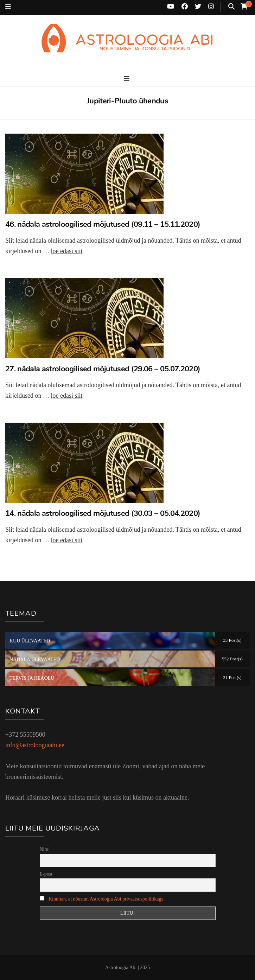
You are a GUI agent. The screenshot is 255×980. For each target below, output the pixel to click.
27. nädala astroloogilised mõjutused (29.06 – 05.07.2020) (103, 369)
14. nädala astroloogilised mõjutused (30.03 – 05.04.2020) (103, 513)
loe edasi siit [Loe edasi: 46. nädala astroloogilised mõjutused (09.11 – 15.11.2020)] (66, 251)
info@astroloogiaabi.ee (35, 745)
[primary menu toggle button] (127, 79)
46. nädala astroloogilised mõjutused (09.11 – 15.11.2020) (103, 224)
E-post (46, 874)
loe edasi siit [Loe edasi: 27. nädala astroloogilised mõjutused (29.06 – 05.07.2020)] (66, 396)
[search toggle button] (231, 7)
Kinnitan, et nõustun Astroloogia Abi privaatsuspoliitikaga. (107, 899)
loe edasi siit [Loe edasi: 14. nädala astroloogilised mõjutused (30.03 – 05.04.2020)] (66, 540)
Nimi (45, 849)
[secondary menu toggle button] (8, 7)
